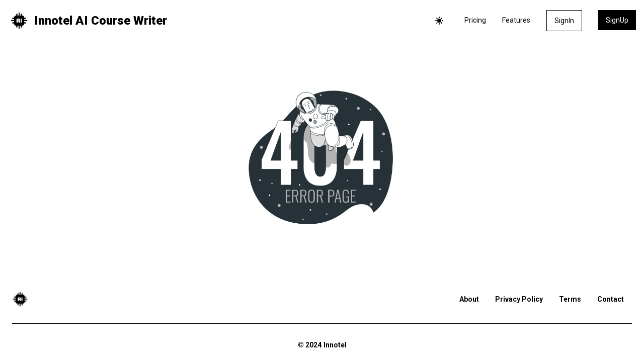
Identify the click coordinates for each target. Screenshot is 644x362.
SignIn (564, 21)
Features (516, 20)
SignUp (617, 20)
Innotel (335, 345)
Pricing (475, 20)
